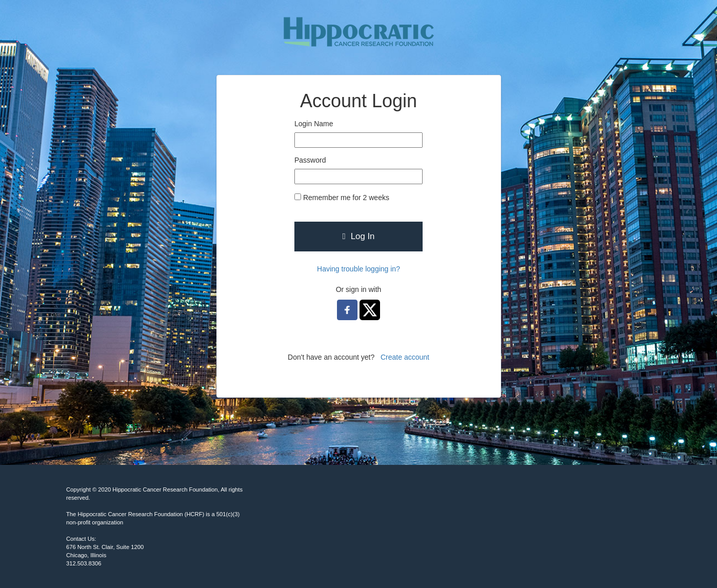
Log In (359, 236)
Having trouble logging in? (358, 269)
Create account (405, 357)
